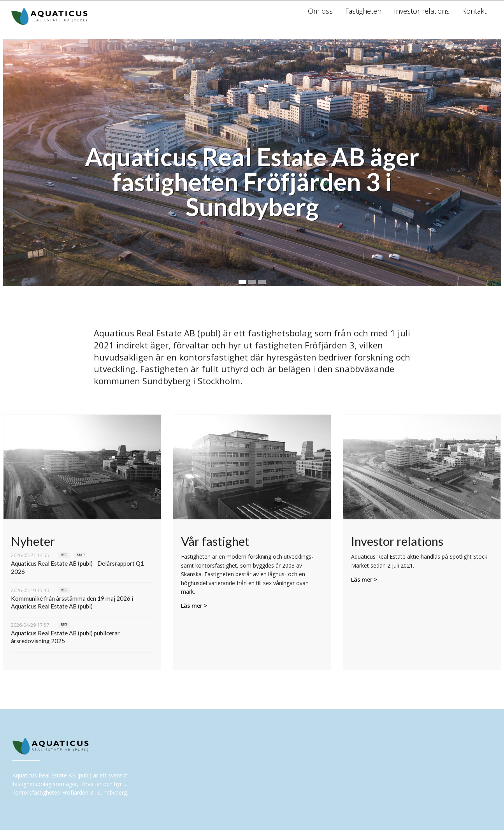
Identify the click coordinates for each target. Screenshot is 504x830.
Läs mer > (194, 606)
